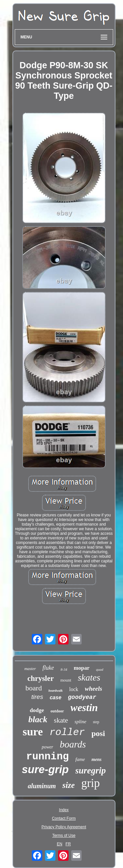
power (47, 747)
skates (89, 677)
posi (98, 733)
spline (80, 722)
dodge (37, 710)
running (48, 757)
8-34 (64, 669)
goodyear (82, 697)
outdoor (57, 711)
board (34, 688)
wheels (94, 689)
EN (60, 844)
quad (100, 669)
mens (96, 759)
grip (91, 783)
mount (66, 680)
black (38, 719)
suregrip (91, 770)
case (55, 697)
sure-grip (45, 769)
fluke (48, 668)
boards (73, 744)
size (69, 785)
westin (84, 707)
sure (33, 732)
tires (37, 697)
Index (64, 810)
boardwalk (56, 691)
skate (61, 720)
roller (67, 732)
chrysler (40, 678)
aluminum (42, 786)
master (30, 669)
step (96, 722)
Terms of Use (64, 835)
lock (74, 689)
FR (68, 844)
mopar (82, 668)
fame (80, 759)
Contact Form (64, 818)
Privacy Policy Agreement (64, 827)
